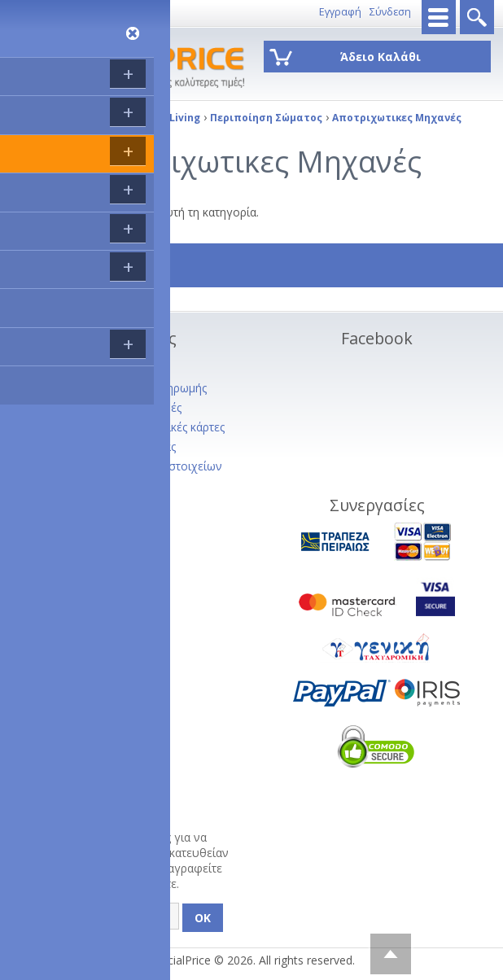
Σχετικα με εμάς (81, 368)
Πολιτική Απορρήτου (95, 486)
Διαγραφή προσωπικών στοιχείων (131, 466)
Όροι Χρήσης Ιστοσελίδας (108, 446)
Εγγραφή (340, 12)
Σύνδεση (390, 12)
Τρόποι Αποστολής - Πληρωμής (123, 388)
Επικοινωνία (101, 12)
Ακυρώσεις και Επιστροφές (111, 407)
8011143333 (37, 12)
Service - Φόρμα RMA (96, 505)
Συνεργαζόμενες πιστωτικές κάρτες (132, 427)
